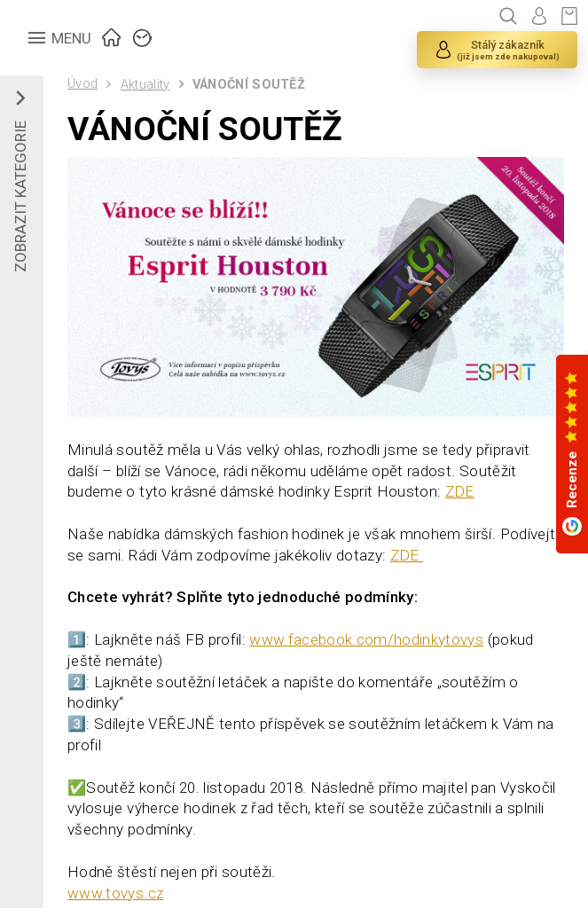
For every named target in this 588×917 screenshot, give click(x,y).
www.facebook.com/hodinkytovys (366, 639)
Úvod (82, 84)
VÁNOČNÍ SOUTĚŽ (249, 85)
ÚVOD (112, 35)
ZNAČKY (143, 35)
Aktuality (145, 85)
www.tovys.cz (115, 893)
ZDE (460, 491)
